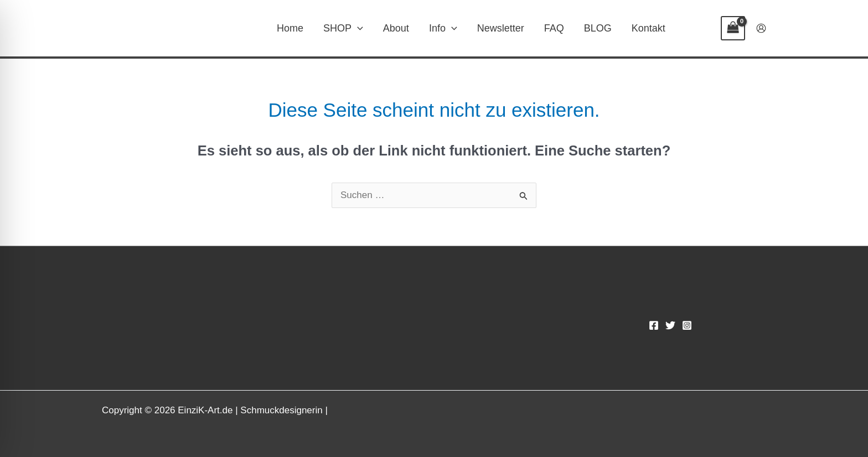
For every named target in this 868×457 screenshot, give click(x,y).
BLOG (598, 28)
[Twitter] (670, 325)
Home (290, 28)
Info (443, 28)
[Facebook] (654, 325)
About (396, 28)
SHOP (343, 28)
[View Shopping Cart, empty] (733, 28)
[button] (357, 28)
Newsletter (501, 28)
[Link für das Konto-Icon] (761, 28)
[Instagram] (687, 325)
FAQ (554, 28)
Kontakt (649, 28)
